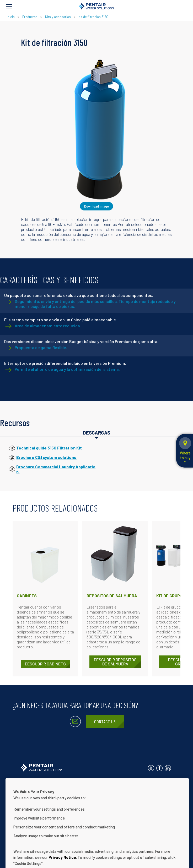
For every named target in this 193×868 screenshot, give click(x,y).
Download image (97, 206)
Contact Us (105, 721)
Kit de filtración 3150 (93, 17)
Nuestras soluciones (77, 789)
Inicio (11, 17)
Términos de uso (119, 781)
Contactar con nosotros (40, 781)
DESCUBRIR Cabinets (45, 664)
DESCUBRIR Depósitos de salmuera (115, 662)
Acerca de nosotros (37, 789)
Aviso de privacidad (82, 781)
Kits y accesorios (58, 17)
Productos (30, 17)
